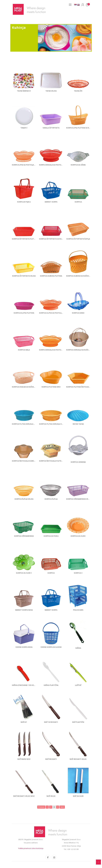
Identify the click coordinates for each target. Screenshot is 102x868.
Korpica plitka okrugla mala (25, 424)
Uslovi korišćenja (37, 848)
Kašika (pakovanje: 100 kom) (24, 685)
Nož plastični (78, 722)
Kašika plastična (51, 685)
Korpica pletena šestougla (78, 387)
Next (62, 807)
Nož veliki (51, 796)
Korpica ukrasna (78, 462)
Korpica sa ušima (78, 165)
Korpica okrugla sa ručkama (79, 350)
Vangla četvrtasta (51, 128)
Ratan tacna (78, 424)
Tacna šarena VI (24, 91)
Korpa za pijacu (24, 202)
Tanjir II (24, 128)
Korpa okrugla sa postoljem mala (54, 350)
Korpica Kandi (78, 313)
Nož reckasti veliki (78, 759)
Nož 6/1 (24, 722)
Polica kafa (78, 610)
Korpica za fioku (51, 536)
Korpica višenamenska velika (79, 499)
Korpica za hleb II (24, 573)
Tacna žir (78, 91)
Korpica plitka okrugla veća (52, 424)
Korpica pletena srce (51, 387)
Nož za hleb (78, 796)
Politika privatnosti (25, 848)
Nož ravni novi (24, 759)
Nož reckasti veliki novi (24, 796)
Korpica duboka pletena (51, 276)
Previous (41, 807)
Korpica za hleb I (78, 536)
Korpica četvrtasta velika (24, 276)
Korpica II (78, 573)
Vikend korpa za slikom (51, 647)
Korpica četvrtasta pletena (25, 239)
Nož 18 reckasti (51, 722)
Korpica (78, 202)
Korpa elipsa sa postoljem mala (26, 165)
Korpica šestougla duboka (24, 461)
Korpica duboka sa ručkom (78, 276)
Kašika (78, 648)
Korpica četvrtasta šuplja (78, 239)
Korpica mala (24, 350)
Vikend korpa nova (24, 647)
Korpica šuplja (51, 499)
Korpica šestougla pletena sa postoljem (57, 461)
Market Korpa (51, 202)
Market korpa (51, 610)
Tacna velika (51, 91)
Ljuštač (78, 685)
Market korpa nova (24, 610)
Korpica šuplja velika (24, 499)
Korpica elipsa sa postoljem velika (54, 313)
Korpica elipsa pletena (24, 313)
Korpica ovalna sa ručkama (24, 387)
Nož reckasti (51, 759)
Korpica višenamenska (24, 536)
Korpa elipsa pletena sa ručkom (81, 128)
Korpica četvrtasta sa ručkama (53, 239)
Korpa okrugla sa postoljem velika (55, 165)
